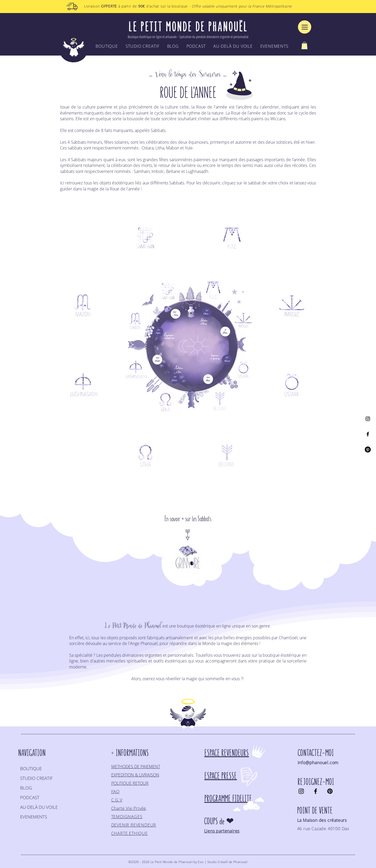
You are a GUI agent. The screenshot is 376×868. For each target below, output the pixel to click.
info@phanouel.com (318, 763)
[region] (145, 238)
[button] (304, 46)
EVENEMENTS (34, 817)
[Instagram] (368, 419)
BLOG (26, 788)
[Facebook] (368, 434)
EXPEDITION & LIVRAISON (135, 775)
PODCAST (30, 797)
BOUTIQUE (31, 768)
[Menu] (305, 27)
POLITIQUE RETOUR (130, 783)
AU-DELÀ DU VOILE (39, 807)
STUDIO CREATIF (36, 778)
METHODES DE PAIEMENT (136, 767)
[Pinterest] (368, 450)
